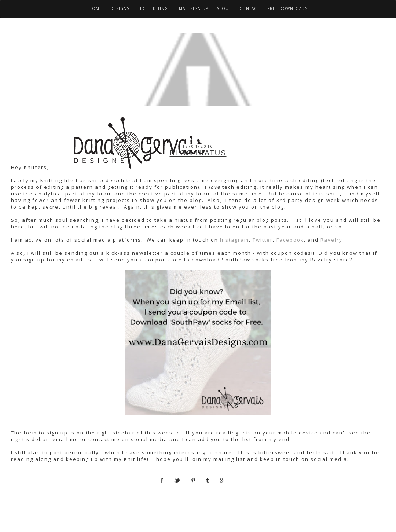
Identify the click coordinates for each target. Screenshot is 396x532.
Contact (249, 8)
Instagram (234, 240)
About (224, 8)
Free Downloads (288, 8)
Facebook (290, 240)
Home (95, 8)
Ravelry (331, 240)
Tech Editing (153, 8)
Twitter (263, 240)
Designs (120, 8)
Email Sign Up (192, 8)
